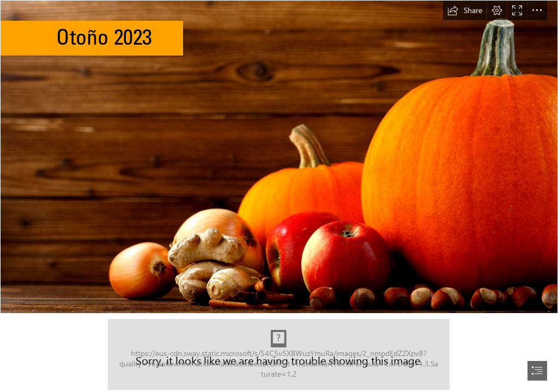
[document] (279, 196)
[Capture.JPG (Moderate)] (279, 354)
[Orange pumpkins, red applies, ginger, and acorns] (279, 157)
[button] (465, 10)
